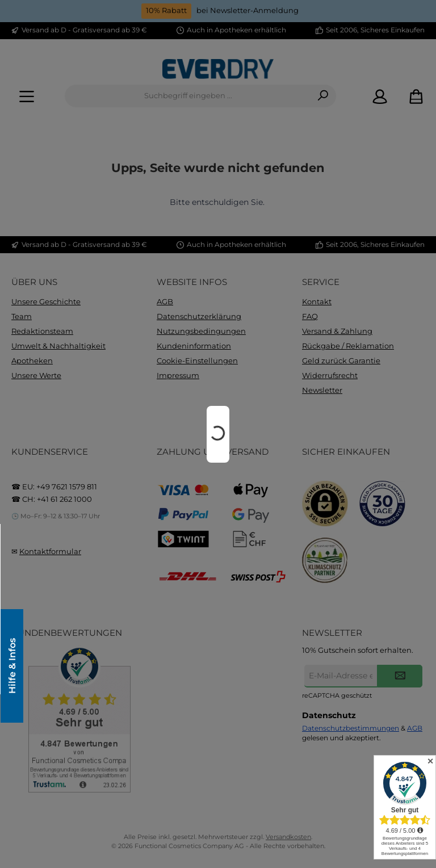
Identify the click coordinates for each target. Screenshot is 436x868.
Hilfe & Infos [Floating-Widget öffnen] (11, 666)
